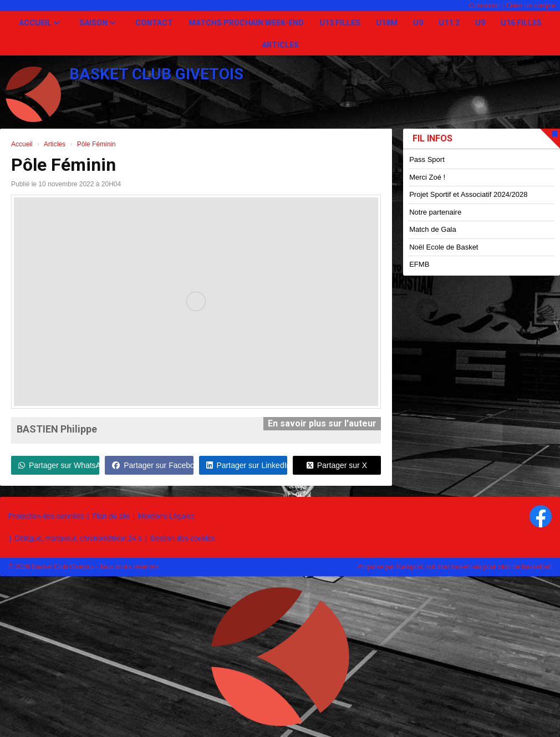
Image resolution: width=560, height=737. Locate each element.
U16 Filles (521, 23)
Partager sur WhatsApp (59, 465)
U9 (418, 23)
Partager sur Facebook (152, 465)
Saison (98, 23)
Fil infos (432, 138)
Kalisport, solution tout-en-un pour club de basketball (474, 567)
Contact (154, 23)
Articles (280, 45)
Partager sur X (337, 465)
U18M (387, 23)
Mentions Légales (166, 516)
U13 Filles (340, 23)
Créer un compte (531, 6)
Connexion (484, 6)
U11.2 (449, 23)
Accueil (39, 23)
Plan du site (111, 516)
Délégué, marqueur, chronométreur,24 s (78, 538)
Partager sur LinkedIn (247, 465)
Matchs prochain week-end (246, 23)
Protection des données (46, 516)
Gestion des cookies (182, 538)
